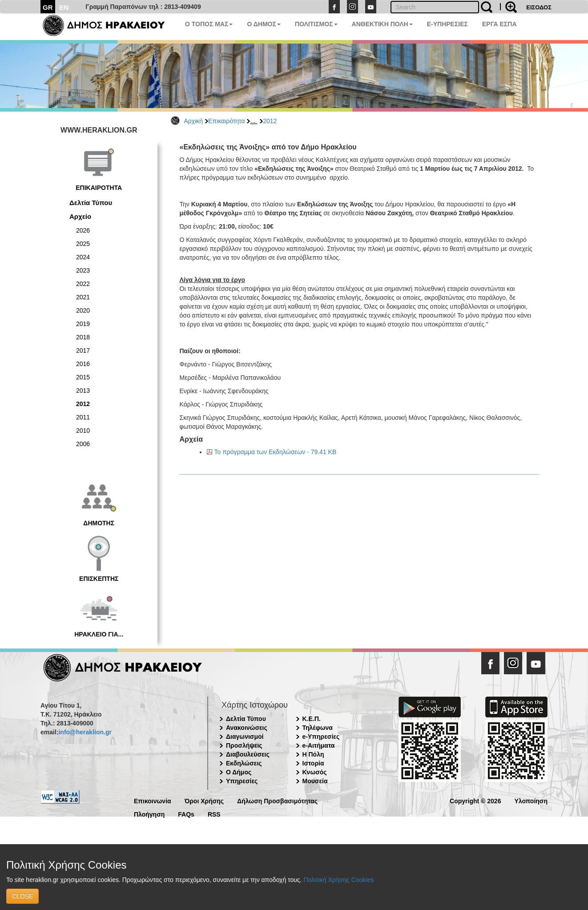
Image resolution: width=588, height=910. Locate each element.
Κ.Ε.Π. (312, 719)
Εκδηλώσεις (244, 763)
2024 (83, 257)
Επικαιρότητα (226, 121)
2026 (83, 230)
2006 (83, 444)
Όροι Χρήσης (204, 800)
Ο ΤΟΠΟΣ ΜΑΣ (209, 24)
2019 (83, 324)
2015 (83, 377)
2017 (83, 350)
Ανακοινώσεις (247, 728)
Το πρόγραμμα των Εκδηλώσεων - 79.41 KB (276, 452)
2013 (83, 391)
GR (48, 7)
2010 (83, 431)
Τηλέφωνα (318, 728)
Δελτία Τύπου (91, 203)
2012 (270, 121)
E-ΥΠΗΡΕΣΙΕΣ (447, 24)
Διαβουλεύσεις (248, 754)
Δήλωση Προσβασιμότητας (277, 800)
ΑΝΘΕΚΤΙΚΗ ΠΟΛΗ (382, 24)
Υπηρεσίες (242, 781)
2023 (83, 270)
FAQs (186, 814)
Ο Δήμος (239, 772)
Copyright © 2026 (475, 800)
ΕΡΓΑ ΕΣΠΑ (499, 24)
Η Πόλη (313, 754)
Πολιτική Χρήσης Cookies (338, 880)
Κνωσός (315, 772)
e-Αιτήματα (319, 745)
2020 (83, 310)
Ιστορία (313, 763)
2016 (83, 364)
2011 (83, 417)
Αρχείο (80, 216)
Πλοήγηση (149, 814)
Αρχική (194, 121)
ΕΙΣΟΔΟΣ (539, 7)
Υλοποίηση (531, 800)
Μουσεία (315, 781)
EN (64, 7)
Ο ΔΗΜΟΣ (264, 24)
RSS (214, 814)
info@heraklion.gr (85, 732)
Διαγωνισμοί (245, 737)
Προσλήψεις (244, 745)
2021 (83, 297)
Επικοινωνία (153, 800)
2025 (83, 244)
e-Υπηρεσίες (321, 737)
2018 (83, 337)
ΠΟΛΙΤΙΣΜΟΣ (316, 24)
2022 (83, 284)
